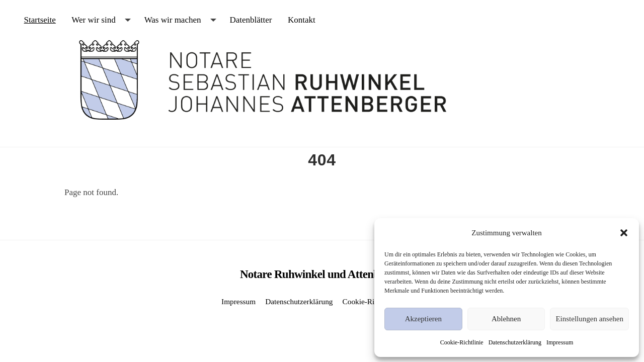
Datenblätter (251, 20)
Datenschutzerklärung (515, 342)
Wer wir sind (93, 20)
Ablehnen (506, 319)
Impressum (560, 342)
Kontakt (302, 20)
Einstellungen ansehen (589, 319)
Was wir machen (173, 20)
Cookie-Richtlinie (462, 342)
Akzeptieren (423, 319)
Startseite (40, 20)
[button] (624, 233)
